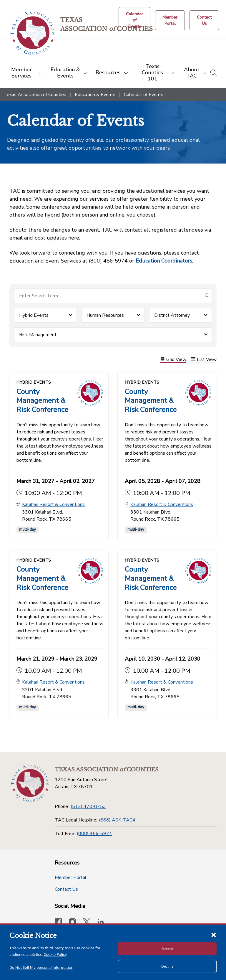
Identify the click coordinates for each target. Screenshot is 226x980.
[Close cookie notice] (214, 935)
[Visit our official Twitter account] (87, 922)
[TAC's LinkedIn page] (101, 922)
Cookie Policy (55, 954)
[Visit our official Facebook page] (58, 922)
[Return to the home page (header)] (33, 33)
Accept (167, 949)
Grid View (173, 360)
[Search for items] (108, 296)
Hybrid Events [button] (34, 315)
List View (204, 360)
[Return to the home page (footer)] (30, 783)
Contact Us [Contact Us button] (66, 888)
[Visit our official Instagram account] (72, 922)
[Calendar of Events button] (134, 20)
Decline (167, 966)
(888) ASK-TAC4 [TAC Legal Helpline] (117, 819)
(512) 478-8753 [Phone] (88, 806)
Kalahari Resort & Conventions (53, 504)
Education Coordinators (164, 261)
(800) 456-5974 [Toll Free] (94, 832)
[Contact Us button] (204, 20)
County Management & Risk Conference (42, 400)
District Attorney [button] (172, 315)
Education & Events (95, 95)
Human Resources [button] (105, 315)
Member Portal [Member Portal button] (71, 877)
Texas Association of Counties (35, 95)
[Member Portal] (170, 20)
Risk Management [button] (38, 335)
